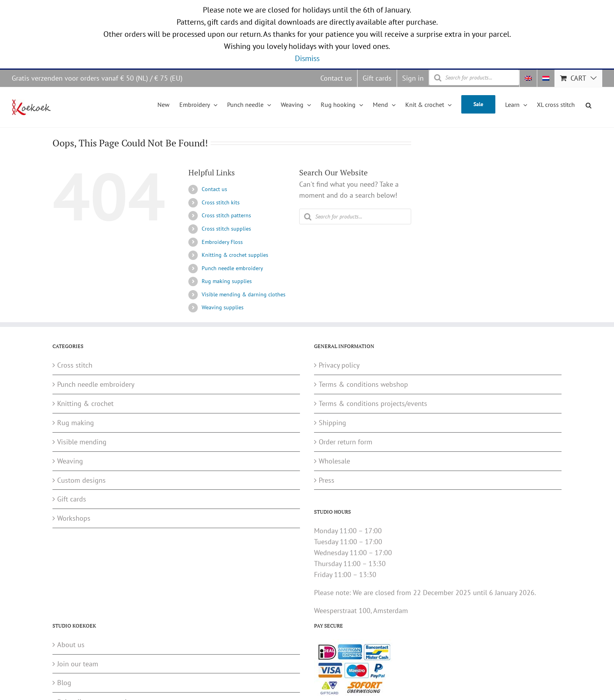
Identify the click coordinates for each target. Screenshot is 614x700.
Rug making (76, 423)
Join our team (78, 664)
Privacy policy (339, 365)
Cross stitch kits (221, 202)
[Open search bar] (589, 104)
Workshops (74, 518)
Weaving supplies (223, 307)
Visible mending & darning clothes (244, 294)
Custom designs (81, 480)
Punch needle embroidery (232, 268)
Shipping (332, 423)
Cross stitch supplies (226, 229)
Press (327, 480)
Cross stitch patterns (226, 215)
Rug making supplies (227, 281)
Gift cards (72, 499)
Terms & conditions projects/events (373, 403)
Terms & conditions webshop (363, 384)
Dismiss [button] (307, 58)
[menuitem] (528, 78)
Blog (64, 683)
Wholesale (334, 461)
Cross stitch (75, 365)
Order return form (346, 442)
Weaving (70, 461)
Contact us (214, 189)
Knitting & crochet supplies (235, 255)
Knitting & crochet (85, 403)
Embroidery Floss (222, 242)
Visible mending (82, 442)
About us (71, 645)
